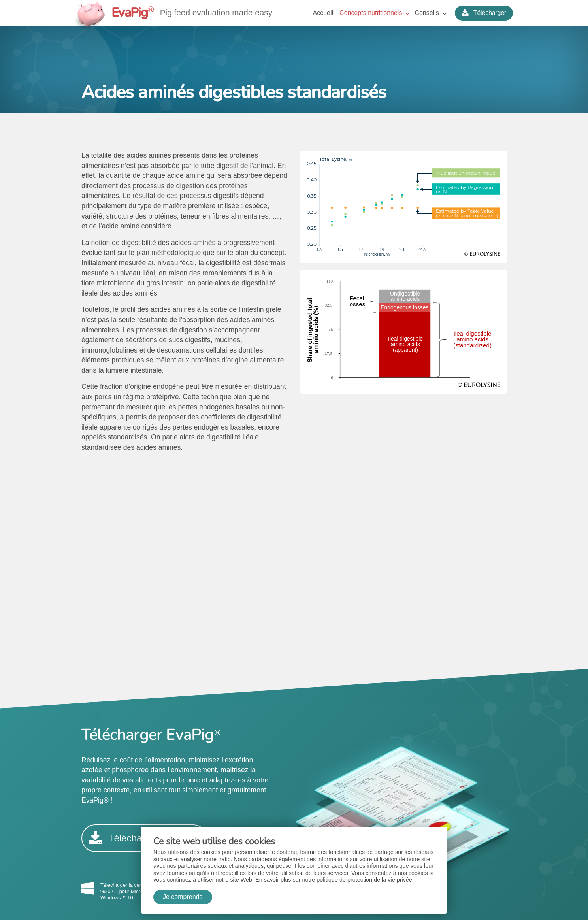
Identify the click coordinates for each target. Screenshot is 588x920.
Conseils (427, 13)
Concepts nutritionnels (371, 13)
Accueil (323, 13)
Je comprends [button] (183, 897)
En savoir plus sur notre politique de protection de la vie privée (334, 880)
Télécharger (484, 13)
